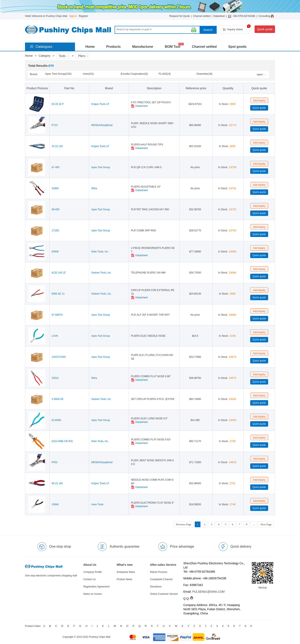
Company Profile (93, 572)
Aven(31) (88, 74)
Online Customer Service (164, 594)
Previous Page (184, 524)
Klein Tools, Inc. (100, 252)
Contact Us (89, 579)
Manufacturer (143, 47)
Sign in (73, 16)
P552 (55, 462)
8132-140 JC (59, 273)
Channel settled (202, 16)
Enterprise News (126, 572)
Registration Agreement (96, 587)
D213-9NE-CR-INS (62, 441)
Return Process (159, 572)
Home (90, 47)
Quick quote (265, 29)
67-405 (56, 167)
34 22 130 (57, 146)
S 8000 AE (58, 399)
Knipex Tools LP (100, 104)
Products (113, 47)
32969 (55, 188)
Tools (64, 56)
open (261, 74)
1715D (55, 231)
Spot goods (237, 47)
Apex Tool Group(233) (58, 74)
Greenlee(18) (204, 74)
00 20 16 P (58, 104)
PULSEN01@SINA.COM (208, 592)
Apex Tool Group (101, 167)
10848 (55, 504)
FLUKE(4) (165, 74)
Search (208, 30)
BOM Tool (172, 47)
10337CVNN (59, 357)
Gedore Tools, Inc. (101, 273)
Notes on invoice (93, 594)
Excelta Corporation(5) (134, 74)
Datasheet (219, 16)
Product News (124, 579)
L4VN (55, 336)
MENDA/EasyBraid (102, 125)
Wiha (94, 188)
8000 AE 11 (58, 294)
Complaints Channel (161, 579)
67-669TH (57, 315)
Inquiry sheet (236, 28)
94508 (55, 252)
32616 (55, 378)
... (254, 524)
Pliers (83, 56)
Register (83, 16)
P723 (55, 125)
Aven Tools (97, 504)
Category (45, 56)
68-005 (56, 209)
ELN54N (56, 420)
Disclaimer (156, 587)
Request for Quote (180, 16)
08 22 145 (57, 483)
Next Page (266, 524)
